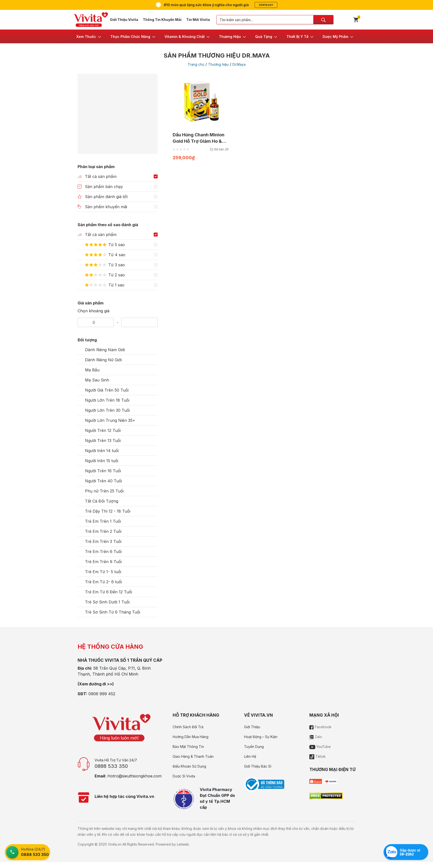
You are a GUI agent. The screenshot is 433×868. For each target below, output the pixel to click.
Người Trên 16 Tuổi (103, 471)
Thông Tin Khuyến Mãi (162, 20)
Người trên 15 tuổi (102, 461)
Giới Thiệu (252, 727)
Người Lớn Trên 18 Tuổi (107, 400)
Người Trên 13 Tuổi (103, 441)
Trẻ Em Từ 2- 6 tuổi (103, 582)
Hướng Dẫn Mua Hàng (191, 737)
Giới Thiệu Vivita (124, 20)
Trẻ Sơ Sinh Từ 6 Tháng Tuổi (113, 612)
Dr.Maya (239, 64)
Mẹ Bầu (92, 370)
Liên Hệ (250, 756)
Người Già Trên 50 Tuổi (107, 390)
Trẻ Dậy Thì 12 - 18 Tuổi (108, 511)
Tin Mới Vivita (198, 20)
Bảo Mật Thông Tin (188, 747)
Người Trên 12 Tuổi (103, 430)
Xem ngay (266, 5)
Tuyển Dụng (254, 747)
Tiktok (317, 756)
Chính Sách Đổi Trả (188, 727)
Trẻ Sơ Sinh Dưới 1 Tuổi (107, 602)
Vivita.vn (115, 844)
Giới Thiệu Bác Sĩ (258, 766)
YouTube (320, 747)
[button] (89, 36)
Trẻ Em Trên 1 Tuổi (103, 521)
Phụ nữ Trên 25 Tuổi (104, 491)
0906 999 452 (102, 694)
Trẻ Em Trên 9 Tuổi (103, 562)
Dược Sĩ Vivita (184, 776)
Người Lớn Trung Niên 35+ (110, 420)
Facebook (320, 727)
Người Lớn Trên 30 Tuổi (107, 410)
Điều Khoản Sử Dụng (189, 766)
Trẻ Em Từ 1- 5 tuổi (103, 572)
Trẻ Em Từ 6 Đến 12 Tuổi (108, 592)
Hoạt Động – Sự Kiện (261, 737)
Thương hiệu (218, 64)
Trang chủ (196, 64)
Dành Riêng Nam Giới (105, 350)
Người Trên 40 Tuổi (103, 481)
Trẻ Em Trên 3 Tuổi (103, 541)
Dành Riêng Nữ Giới (103, 360)
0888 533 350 (111, 766)
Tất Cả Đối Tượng (102, 501)
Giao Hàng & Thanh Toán (193, 756)
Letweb (183, 844)
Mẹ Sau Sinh (97, 380)
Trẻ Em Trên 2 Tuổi (103, 531)
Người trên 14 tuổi (102, 451)
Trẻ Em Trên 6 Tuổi (103, 552)
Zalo (316, 737)
